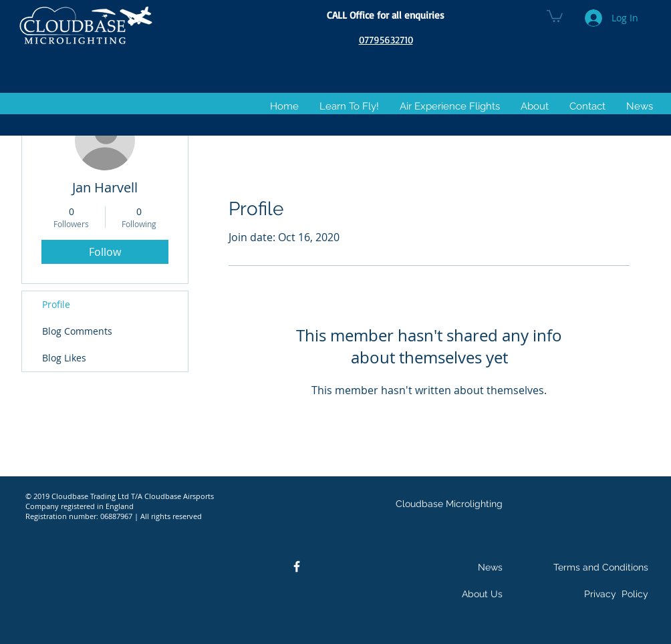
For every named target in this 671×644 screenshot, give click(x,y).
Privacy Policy (616, 594)
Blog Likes (64, 358)
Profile (56, 304)
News (490, 567)
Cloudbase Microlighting (449, 504)
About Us (482, 594)
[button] (555, 15)
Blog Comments (77, 331)
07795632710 (386, 40)
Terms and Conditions (601, 567)
